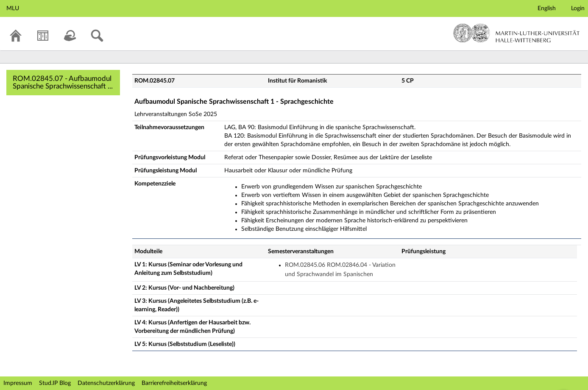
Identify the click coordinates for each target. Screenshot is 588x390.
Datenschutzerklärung (106, 383)
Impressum (18, 383)
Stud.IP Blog (55, 383)
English (547, 8)
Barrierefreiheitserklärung (174, 383)
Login (578, 8)
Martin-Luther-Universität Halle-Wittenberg (517, 33)
